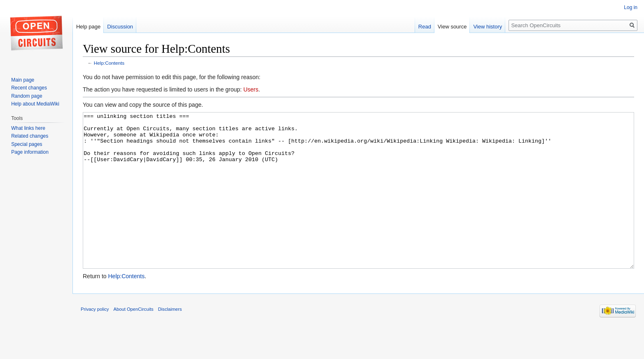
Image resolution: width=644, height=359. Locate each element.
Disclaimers (170, 340)
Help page (88, 27)
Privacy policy (95, 340)
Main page (23, 80)
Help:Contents (109, 63)
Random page (27, 96)
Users (251, 89)
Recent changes (29, 88)
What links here (28, 128)
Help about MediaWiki (35, 104)
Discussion (120, 27)
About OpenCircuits (134, 340)
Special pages (27, 144)
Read (425, 27)
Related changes (30, 136)
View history (488, 27)
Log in (631, 7)
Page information (30, 152)
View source (452, 27)
